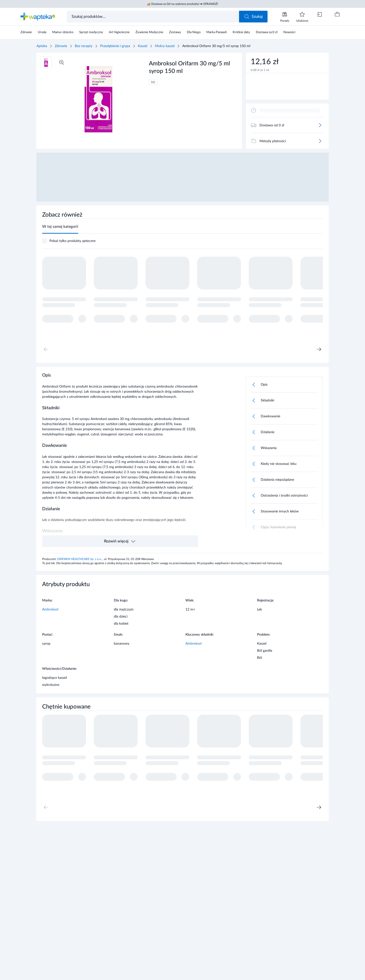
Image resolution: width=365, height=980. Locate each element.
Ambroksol (50, 610)
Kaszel (143, 46)
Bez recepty (84, 46)
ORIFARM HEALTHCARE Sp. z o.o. (80, 559)
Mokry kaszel (165, 46)
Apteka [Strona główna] (42, 46)
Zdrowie (61, 46)
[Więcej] (320, 125)
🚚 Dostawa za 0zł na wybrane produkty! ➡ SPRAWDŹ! (182, 4)
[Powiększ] (62, 62)
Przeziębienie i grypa (115, 46)
